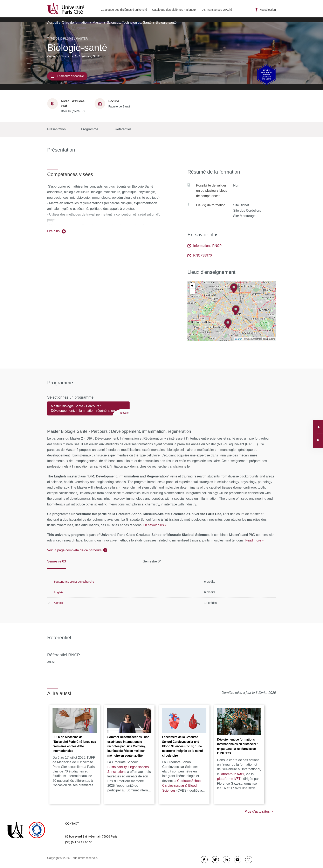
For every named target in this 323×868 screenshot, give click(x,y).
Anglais (59, 592)
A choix (58, 603)
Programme (90, 129)
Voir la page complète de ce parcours (74, 550)
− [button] (192, 291)
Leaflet (239, 339)
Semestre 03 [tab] (57, 561)
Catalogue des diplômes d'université (124, 10)
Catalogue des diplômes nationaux (174, 10)
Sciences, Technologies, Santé (129, 23)
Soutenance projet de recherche (74, 582)
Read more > (254, 540)
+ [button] (192, 286)
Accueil (53, 23)
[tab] (88, 410)
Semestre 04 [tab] (152, 561)
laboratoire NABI (232, 774)
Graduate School (182, 786)
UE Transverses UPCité (217, 10)
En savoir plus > (155, 525)
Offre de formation (75, 23)
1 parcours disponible (67, 76)
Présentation (56, 129)
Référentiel (123, 129)
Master (98, 23)
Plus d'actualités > (259, 811)
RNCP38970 (200, 255)
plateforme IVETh (230, 779)
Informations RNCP (205, 246)
